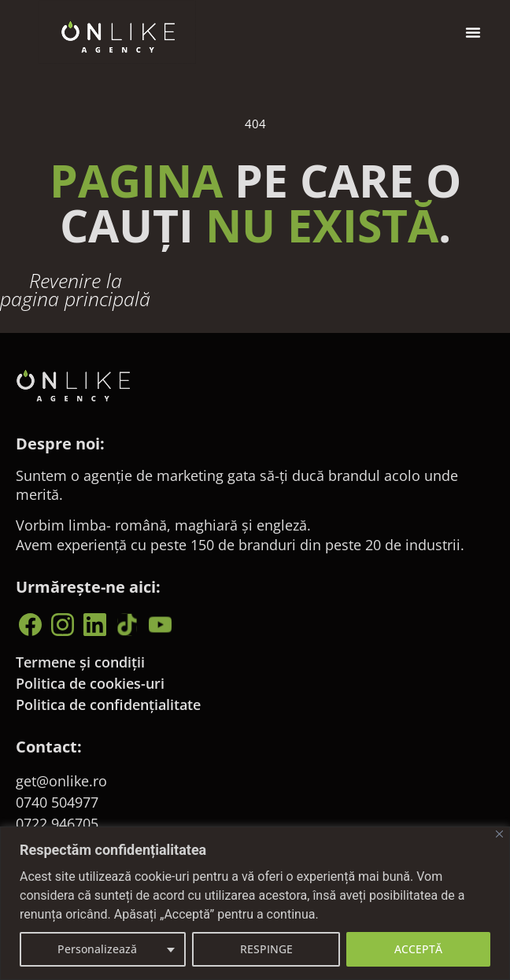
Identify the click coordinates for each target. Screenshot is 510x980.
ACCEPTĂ (418, 949)
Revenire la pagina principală (75, 302)
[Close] (499, 834)
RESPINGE (266, 949)
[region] (255, 903)
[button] (473, 32)
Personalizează (97, 949)
